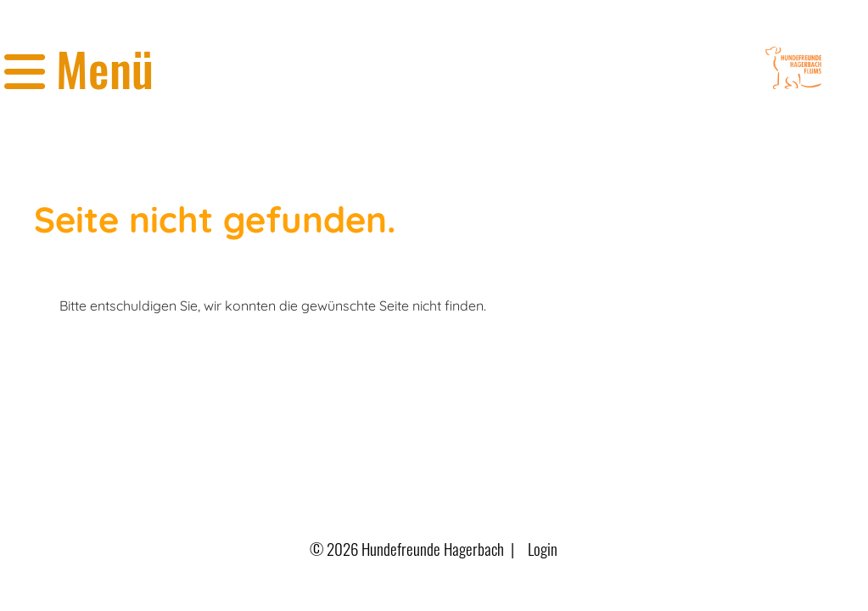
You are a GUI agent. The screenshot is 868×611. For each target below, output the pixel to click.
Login (543, 549)
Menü (79, 68)
